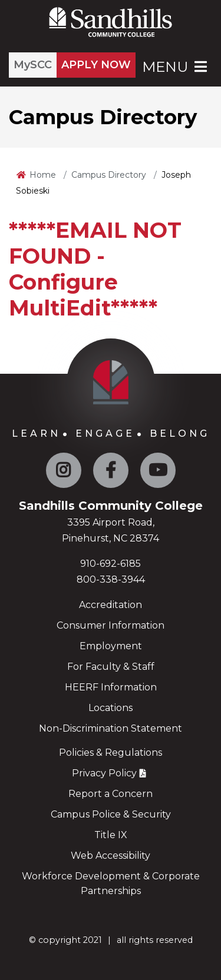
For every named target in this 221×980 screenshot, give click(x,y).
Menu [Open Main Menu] (176, 67)
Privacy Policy (104, 773)
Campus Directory (109, 175)
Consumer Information (111, 625)
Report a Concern (111, 794)
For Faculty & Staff (111, 667)
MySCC (33, 65)
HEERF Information (111, 687)
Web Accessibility (111, 856)
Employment (111, 646)
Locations (111, 708)
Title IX (111, 835)
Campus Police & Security (111, 814)
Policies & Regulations (111, 753)
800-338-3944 (111, 579)
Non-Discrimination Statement (111, 728)
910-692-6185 (111, 564)
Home (43, 175)
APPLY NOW (96, 65)
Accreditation (111, 605)
